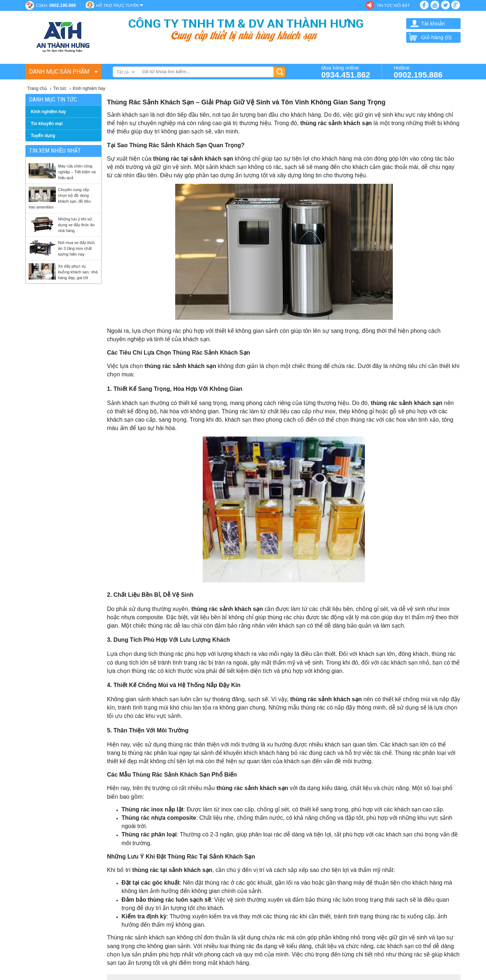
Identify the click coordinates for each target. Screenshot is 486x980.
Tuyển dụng (43, 136)
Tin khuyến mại (47, 124)
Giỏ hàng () (430, 37)
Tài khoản (433, 23)
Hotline (418, 72)
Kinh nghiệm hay (48, 112)
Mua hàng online (346, 72)
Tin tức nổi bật (393, 5)
